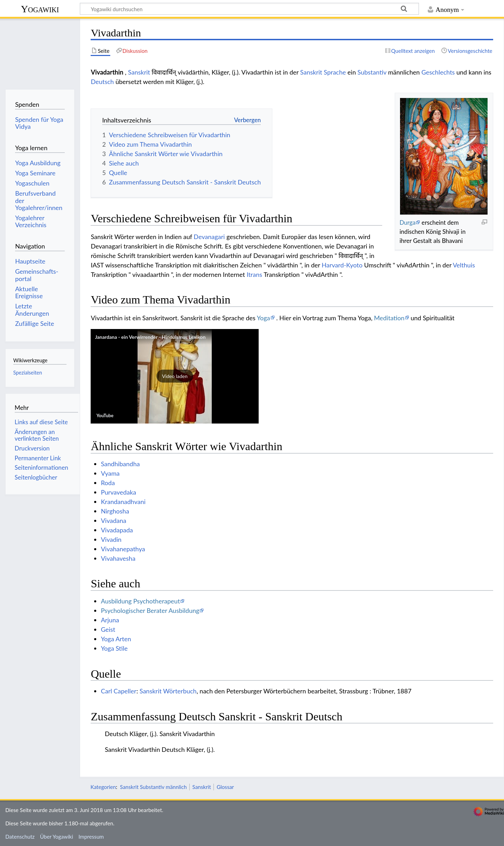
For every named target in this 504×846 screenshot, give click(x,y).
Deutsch (102, 82)
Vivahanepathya (123, 549)
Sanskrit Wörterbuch (168, 691)
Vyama (110, 473)
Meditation (389, 318)
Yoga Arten (116, 639)
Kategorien (103, 787)
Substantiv (372, 72)
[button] (175, 376)
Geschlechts (438, 72)
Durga (407, 222)
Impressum (91, 837)
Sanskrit (139, 72)
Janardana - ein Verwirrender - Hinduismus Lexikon (150, 337)
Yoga (264, 318)
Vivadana (114, 520)
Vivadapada (117, 530)
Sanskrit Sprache (323, 72)
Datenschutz (20, 837)
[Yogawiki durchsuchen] (249, 9)
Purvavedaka (118, 492)
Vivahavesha (118, 558)
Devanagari (209, 237)
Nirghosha (115, 511)
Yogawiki (40, 9)
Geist (108, 629)
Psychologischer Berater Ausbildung (150, 610)
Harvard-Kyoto (342, 265)
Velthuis (464, 265)
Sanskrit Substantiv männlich (153, 787)
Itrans (254, 274)
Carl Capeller (119, 691)
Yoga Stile (114, 648)
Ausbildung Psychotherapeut (140, 601)
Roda (108, 483)
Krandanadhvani (123, 502)
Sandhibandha (120, 464)
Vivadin (111, 539)
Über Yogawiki (57, 837)
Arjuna (110, 620)
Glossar (225, 787)
